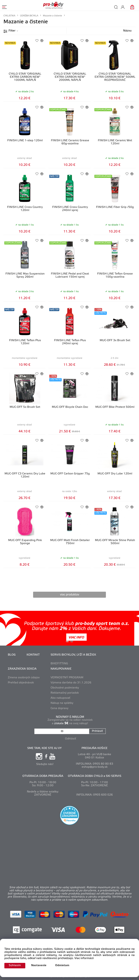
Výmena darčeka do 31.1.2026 (71, 683)
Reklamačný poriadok (65, 693)
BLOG (12, 655)
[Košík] (132, 7)
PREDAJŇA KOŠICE (95, 748)
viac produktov (70, 595)
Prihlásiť (97, 731)
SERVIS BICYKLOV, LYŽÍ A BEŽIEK (73, 655)
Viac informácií (84, 958)
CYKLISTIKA (9, 16)
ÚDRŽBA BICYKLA (29, 16)
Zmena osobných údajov (24, 678)
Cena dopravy (59, 708)
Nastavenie (39, 965)
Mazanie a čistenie (52, 16)
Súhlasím (15, 965)
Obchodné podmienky (65, 688)
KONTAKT (33, 655)
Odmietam (62, 965)
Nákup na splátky (62, 703)
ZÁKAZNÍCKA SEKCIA (22, 669)
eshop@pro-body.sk (95, 767)
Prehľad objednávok (21, 683)
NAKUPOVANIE (61, 669)
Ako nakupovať (60, 698)
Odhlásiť (71, 739)
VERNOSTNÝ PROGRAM (67, 678)
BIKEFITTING (59, 664)
